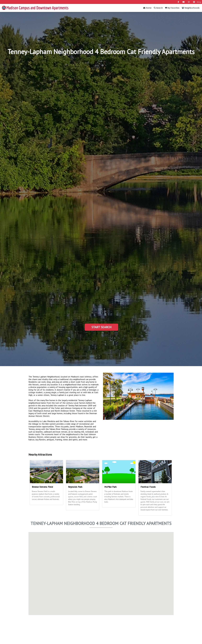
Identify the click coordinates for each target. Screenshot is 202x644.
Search (158, 8)
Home (147, 8)
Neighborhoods (191, 8)
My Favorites (172, 8)
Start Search (101, 327)
